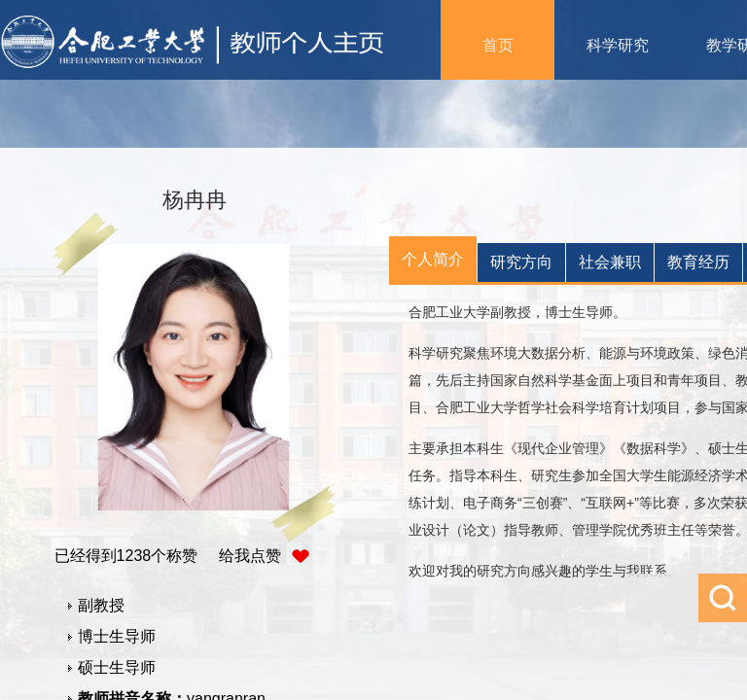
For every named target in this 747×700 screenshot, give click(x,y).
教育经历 (698, 262)
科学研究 (618, 45)
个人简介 (433, 259)
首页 (498, 45)
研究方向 (521, 262)
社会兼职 (610, 262)
